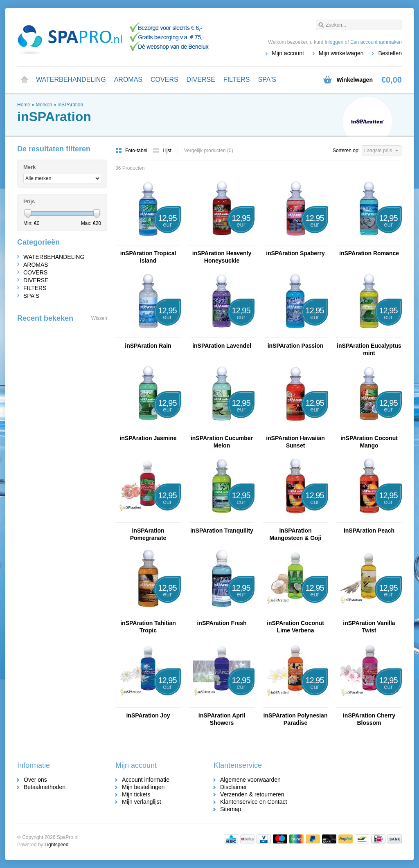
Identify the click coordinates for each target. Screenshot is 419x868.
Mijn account (288, 53)
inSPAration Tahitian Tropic (148, 627)
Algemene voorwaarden (250, 780)
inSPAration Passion (296, 346)
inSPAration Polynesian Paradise (296, 719)
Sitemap (231, 809)
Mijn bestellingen (143, 787)
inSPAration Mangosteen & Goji (296, 534)
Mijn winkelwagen (341, 53)
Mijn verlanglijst (142, 802)
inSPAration (70, 105)
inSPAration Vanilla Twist (369, 627)
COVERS (164, 80)
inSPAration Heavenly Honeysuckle (222, 257)
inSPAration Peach (369, 531)
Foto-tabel (132, 151)
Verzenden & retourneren (252, 794)
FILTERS (237, 80)
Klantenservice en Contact (253, 802)
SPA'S (267, 80)
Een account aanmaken (376, 42)
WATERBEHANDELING (71, 80)
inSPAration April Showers (222, 719)
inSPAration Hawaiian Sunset (295, 442)
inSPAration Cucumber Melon (222, 442)
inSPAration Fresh (222, 623)
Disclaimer (233, 787)
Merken (44, 105)
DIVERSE (201, 80)
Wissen (99, 318)
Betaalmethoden (45, 787)
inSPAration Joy (148, 715)
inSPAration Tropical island (148, 257)
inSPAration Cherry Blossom (369, 719)
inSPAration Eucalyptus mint (369, 349)
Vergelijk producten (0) (209, 151)
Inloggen (334, 42)
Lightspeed (57, 845)
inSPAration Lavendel (222, 346)
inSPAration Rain (148, 346)
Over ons (35, 780)
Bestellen (390, 53)
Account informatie (146, 780)
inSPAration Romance (369, 253)
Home (25, 80)
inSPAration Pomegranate (148, 534)
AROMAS (128, 80)
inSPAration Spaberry (295, 253)
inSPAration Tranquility (222, 531)
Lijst (162, 151)
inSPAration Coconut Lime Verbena (295, 627)
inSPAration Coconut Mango (369, 442)
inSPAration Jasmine (148, 438)
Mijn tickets (136, 794)
